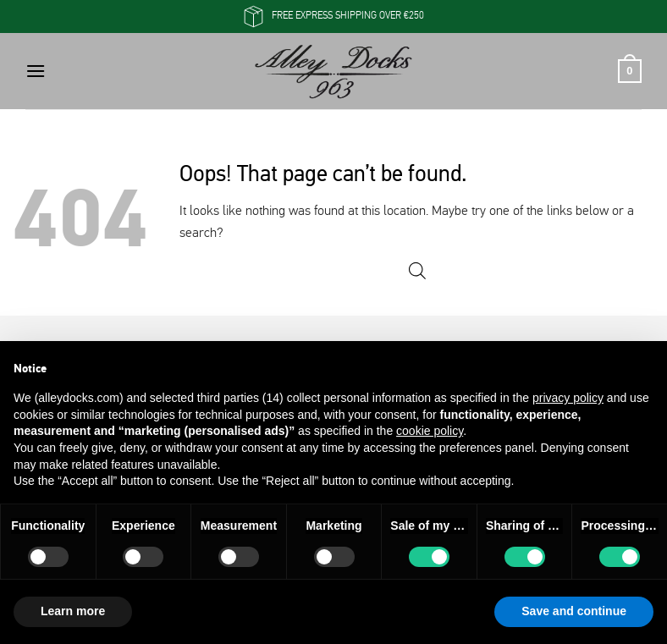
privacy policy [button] (568, 398)
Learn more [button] (73, 611)
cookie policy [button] (430, 431)
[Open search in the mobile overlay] (417, 271)
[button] (36, 71)
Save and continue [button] (574, 611)
